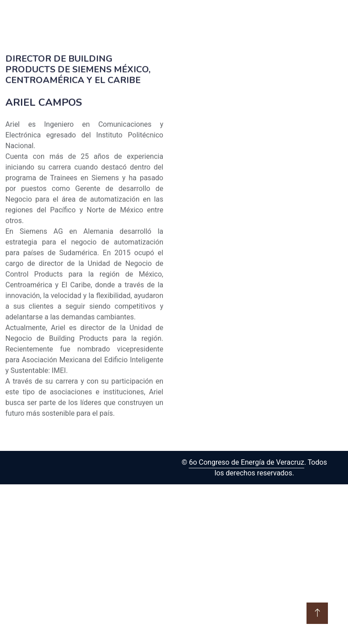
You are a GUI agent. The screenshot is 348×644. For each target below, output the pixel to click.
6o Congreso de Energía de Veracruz (246, 462)
